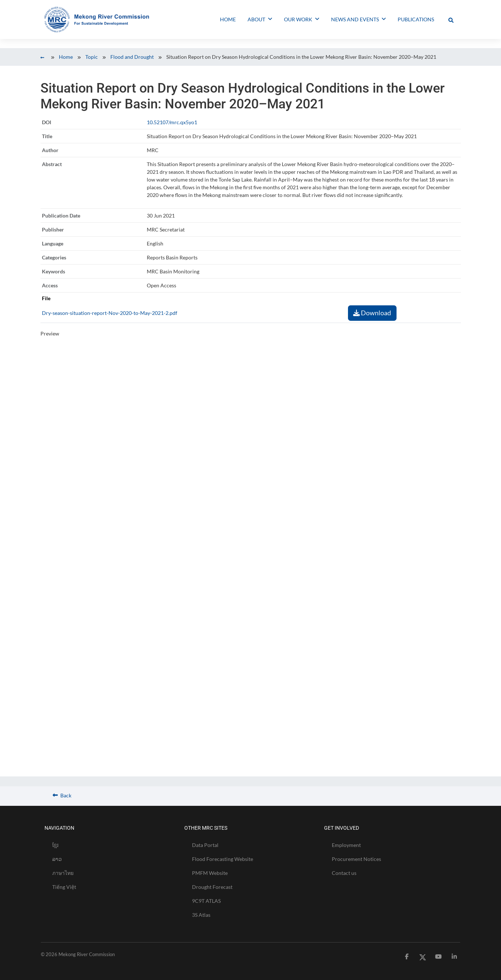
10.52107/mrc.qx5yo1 (172, 122)
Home (66, 57)
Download (372, 313)
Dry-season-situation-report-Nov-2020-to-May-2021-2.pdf (110, 313)
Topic (92, 57)
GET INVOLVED (342, 828)
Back (62, 795)
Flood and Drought (132, 57)
